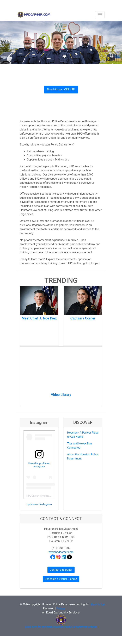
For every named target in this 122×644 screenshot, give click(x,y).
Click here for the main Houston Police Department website (61, 627)
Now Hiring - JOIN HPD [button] (61, 89)
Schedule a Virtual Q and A (61, 579)
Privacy (61, 608)
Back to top (98, 604)
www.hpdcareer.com (61, 552)
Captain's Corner (83, 318)
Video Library (61, 395)
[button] (9, 65)
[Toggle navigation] (100, 15)
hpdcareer (48, 496)
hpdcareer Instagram (39, 504)
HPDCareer (33, 496)
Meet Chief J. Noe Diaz (39, 318)
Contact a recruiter (61, 570)
